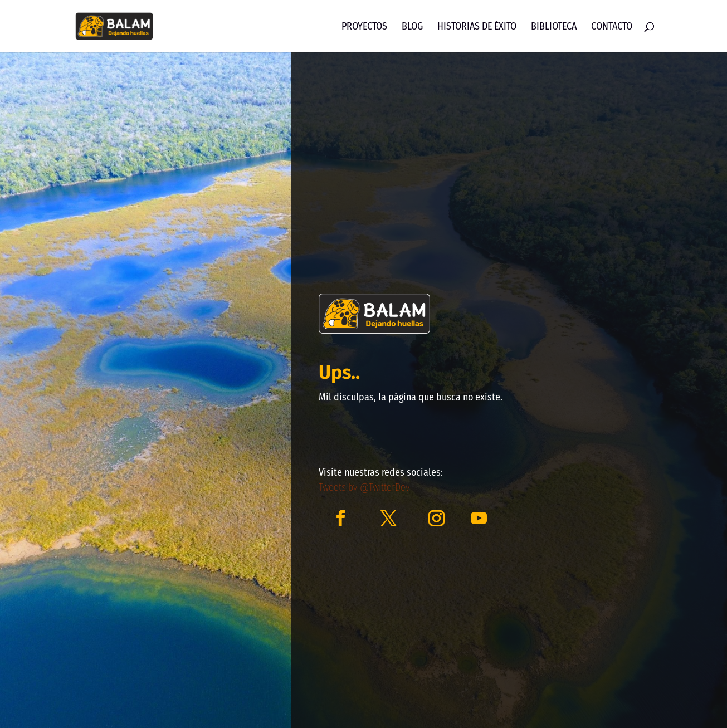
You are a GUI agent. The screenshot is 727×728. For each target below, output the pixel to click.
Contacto (612, 27)
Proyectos (364, 27)
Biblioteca (554, 27)
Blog (412, 27)
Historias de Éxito (477, 27)
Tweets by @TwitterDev (364, 487)
